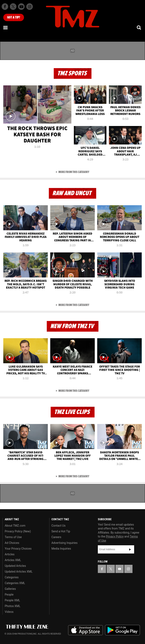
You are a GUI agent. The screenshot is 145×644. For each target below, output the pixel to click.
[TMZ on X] (13, 7)
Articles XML (13, 560)
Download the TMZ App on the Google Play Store (122, 630)
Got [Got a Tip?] (14, 17)
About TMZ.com (15, 526)
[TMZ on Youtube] (21, 7)
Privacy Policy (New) (18, 531)
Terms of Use (13, 537)
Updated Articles (15, 566)
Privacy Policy (115, 536)
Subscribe (130, 549)
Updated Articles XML (19, 572)
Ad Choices (12, 543)
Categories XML (15, 583)
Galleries (10, 589)
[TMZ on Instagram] (30, 7)
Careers (56, 537)
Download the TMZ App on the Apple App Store (86, 630)
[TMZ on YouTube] (120, 569)
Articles (10, 554)
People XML (12, 600)
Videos (9, 612)
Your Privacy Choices (18, 549)
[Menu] (6, 28)
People (9, 595)
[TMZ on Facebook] (5, 7)
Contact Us (59, 526)
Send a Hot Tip (61, 531)
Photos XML (13, 606)
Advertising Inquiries (65, 543)
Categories (12, 577)
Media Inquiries (61, 549)
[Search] (139, 28)
